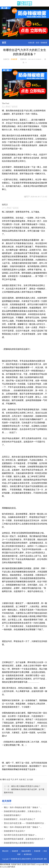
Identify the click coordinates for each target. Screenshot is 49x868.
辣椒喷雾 (15, 851)
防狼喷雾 (44, 43)
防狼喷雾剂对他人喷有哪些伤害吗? (19, 843)
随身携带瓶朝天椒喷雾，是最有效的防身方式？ (24, 839)
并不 (16, 780)
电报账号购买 (16, 864)
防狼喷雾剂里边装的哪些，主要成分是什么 (23, 811)
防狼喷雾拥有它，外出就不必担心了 (20, 819)
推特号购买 (31, 864)
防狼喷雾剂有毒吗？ (13, 815)
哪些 (4, 780)
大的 (21, 780)
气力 (12, 780)
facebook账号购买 (9, 867)
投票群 (24, 864)
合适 (8, 780)
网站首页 (5, 851)
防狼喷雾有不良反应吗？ (15, 831)
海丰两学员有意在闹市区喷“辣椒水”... (20, 835)
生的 (31, 780)
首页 (38, 43)
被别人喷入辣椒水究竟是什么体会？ (26, 786)
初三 (25, 780)
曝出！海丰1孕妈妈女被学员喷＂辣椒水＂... (23, 807)
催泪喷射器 (28, 854)
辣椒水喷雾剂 (26, 851)
